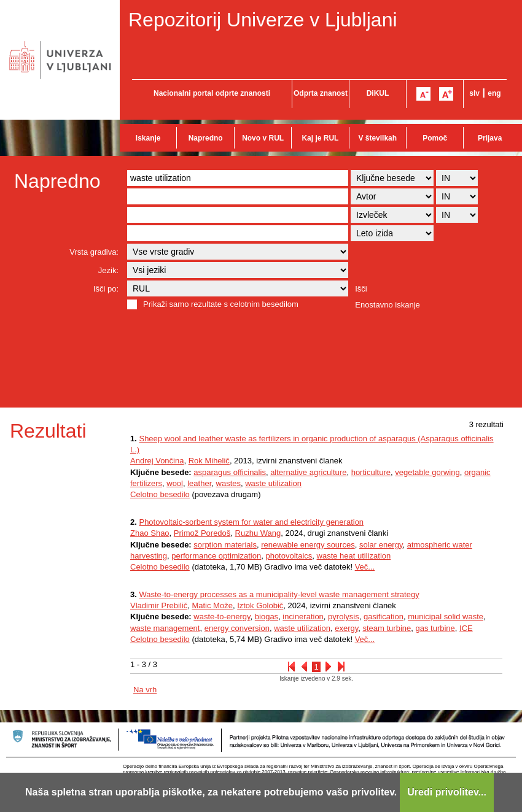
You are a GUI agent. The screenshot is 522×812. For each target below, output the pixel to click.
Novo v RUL (263, 138)
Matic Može (212, 605)
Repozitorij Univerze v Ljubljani (263, 20)
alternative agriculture (308, 472)
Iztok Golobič (260, 605)
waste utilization (273, 483)
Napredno (206, 138)
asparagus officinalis (230, 472)
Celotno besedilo (160, 494)
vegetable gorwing (427, 472)
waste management (165, 628)
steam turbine (387, 628)
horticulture (371, 472)
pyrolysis (344, 617)
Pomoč (435, 138)
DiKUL (378, 93)
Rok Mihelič (209, 461)
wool (175, 483)
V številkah (377, 138)
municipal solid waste (446, 617)
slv (474, 93)
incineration (303, 617)
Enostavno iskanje (388, 305)
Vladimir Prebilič (159, 605)
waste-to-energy (222, 617)
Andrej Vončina (157, 461)
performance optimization (216, 556)
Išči (361, 289)
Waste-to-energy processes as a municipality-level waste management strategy (279, 594)
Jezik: (108, 270)
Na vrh (145, 690)
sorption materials (225, 545)
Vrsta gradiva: (94, 252)
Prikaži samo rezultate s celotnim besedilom (221, 304)
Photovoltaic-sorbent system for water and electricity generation (251, 522)
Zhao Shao (150, 533)
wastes (228, 483)
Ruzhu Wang (258, 533)
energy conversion (237, 628)
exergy (346, 628)
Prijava (490, 138)
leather (199, 483)
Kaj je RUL (320, 138)
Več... (365, 567)
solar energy (381, 545)
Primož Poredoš (202, 533)
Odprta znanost (321, 93)
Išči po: (106, 289)
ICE (466, 628)
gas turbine (435, 628)
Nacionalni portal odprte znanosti (212, 93)
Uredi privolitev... (447, 792)
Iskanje (148, 138)
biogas (267, 617)
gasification (384, 617)
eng (494, 93)
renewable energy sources (308, 545)
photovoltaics (289, 556)
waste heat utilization (354, 556)
